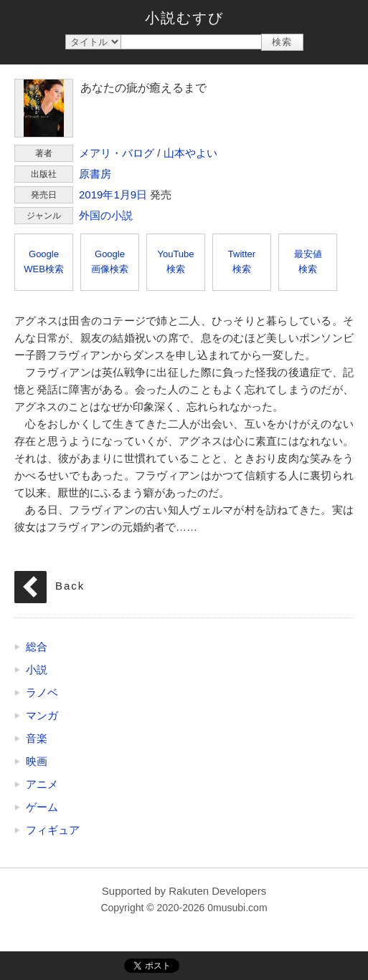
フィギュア (53, 830)
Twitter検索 (242, 261)
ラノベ (42, 692)
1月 (122, 194)
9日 (139, 194)
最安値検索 (308, 261)
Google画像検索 (110, 261)
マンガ (42, 715)
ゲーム (42, 807)
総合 (37, 647)
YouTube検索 (175, 261)
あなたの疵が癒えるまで (44, 108)
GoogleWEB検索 (44, 261)
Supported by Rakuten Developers (184, 891)
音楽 (37, 738)
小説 (37, 669)
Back (70, 586)
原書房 (95, 174)
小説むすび (184, 18)
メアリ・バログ (117, 153)
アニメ (42, 784)
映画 (37, 761)
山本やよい (190, 153)
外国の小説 (106, 215)
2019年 (96, 194)
